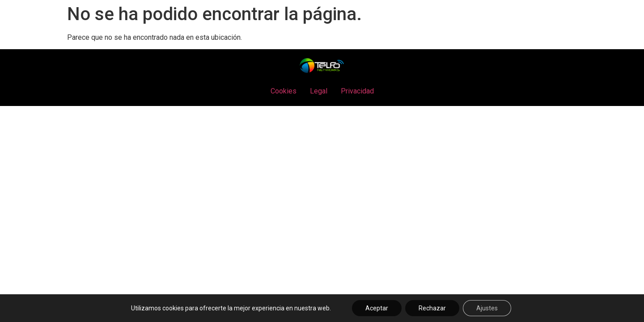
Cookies (284, 91)
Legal (319, 91)
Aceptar (377, 308)
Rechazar (432, 308)
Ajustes (487, 308)
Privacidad (357, 91)
